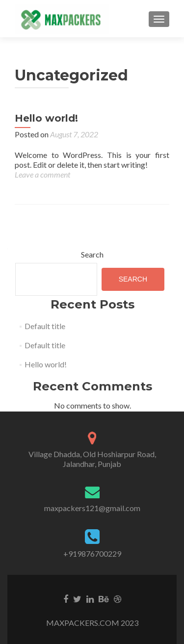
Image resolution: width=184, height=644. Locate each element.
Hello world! (46, 118)
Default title (45, 326)
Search (92, 254)
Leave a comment (42, 174)
